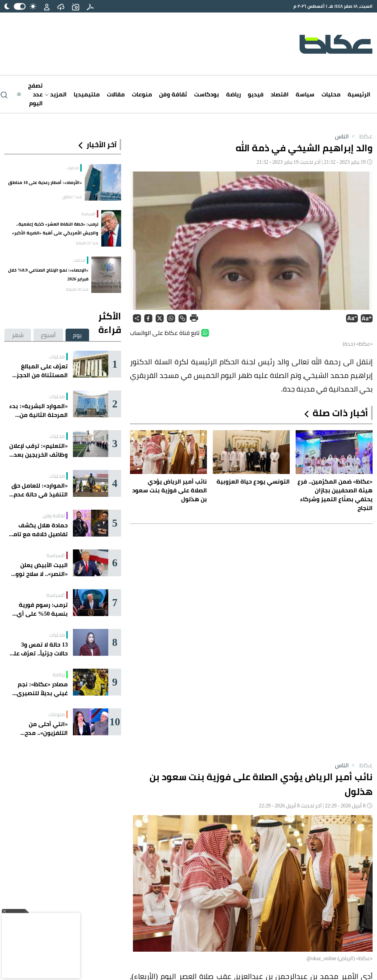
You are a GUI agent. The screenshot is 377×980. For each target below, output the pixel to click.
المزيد (56, 94)
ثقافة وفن (173, 94)
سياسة (305, 94)
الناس (342, 136)
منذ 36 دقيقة (77, 289)
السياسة (88, 214)
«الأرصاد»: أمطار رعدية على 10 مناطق (45, 182)
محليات (331, 94)
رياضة (233, 94)
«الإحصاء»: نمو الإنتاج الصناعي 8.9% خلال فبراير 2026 (48, 274)
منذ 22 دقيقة (87, 243)
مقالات (116, 94)
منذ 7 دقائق (72, 197)
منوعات (142, 94)
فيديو (256, 94)
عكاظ (361, 136)
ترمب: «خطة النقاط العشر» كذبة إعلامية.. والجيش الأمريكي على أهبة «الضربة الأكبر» (55, 228)
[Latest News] (30, 94)
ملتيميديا (87, 94)
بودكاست (207, 94)
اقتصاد (280, 94)
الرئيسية (359, 94)
